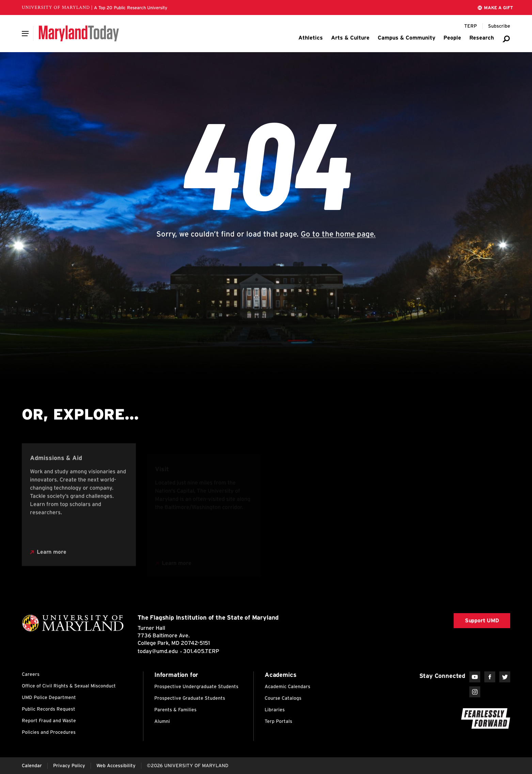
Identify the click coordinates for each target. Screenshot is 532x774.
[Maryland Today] (79, 33)
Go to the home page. (338, 234)
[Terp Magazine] (471, 26)
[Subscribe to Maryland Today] (499, 26)
